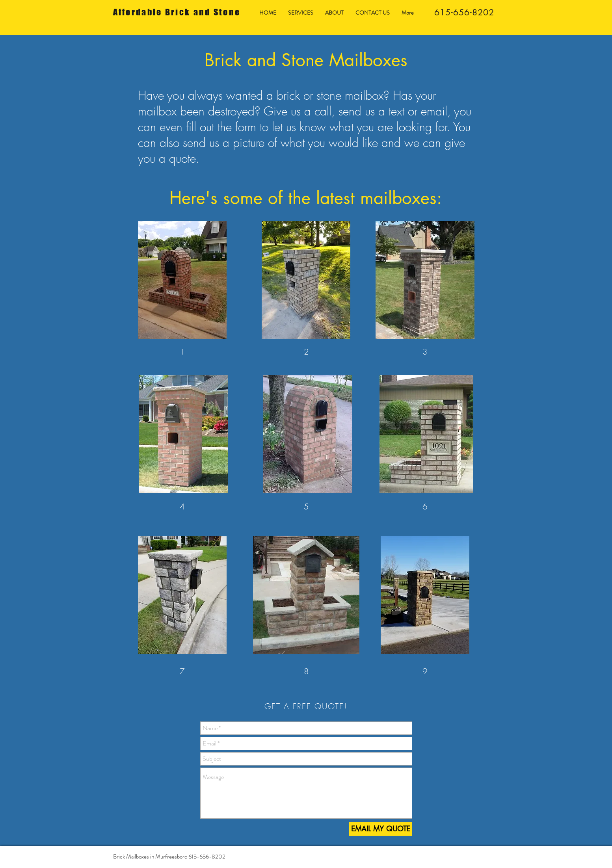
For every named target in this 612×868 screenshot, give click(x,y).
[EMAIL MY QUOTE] (381, 829)
